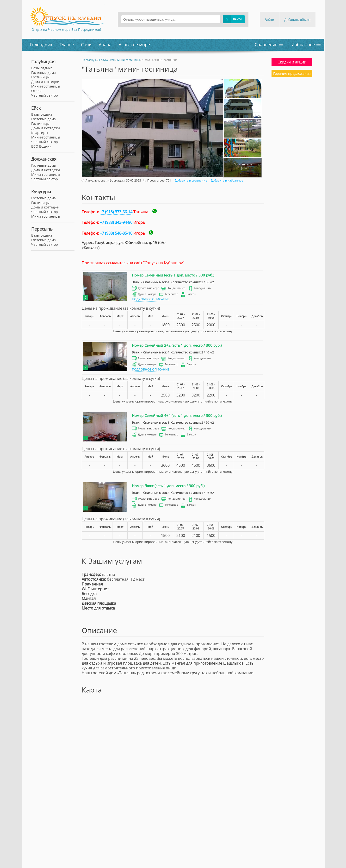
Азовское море (134, 44)
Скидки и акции (292, 62)
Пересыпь (42, 229)
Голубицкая (43, 62)
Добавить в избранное (226, 180)
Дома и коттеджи (45, 82)
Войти (269, 20)
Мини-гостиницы (46, 137)
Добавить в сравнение (190, 180)
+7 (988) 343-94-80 (116, 222)
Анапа (105, 44)
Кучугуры (41, 192)
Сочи (86, 44)
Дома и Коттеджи (46, 128)
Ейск (36, 108)
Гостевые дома (43, 119)
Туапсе (67, 44)
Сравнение (269, 44)
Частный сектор (45, 142)
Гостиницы (40, 123)
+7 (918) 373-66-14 (116, 212)
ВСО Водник (41, 146)
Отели (36, 91)
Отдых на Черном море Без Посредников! (66, 29)
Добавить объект (297, 20)
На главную (89, 60)
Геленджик (41, 44)
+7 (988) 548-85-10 (116, 233)
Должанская (44, 159)
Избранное (306, 44)
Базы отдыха (42, 114)
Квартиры (40, 133)
